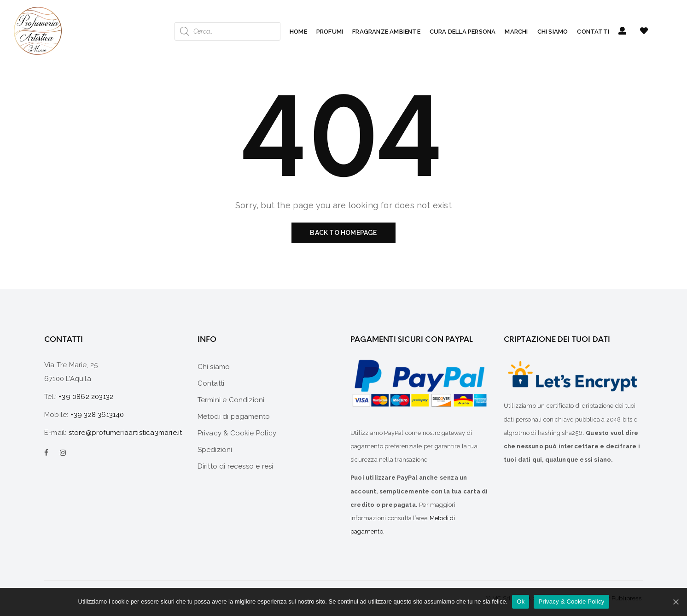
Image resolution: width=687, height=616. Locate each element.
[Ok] (675, 602)
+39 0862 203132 (86, 397)
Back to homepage (343, 233)
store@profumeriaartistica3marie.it (125, 433)
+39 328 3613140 (97, 415)
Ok (521, 601)
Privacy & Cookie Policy (571, 601)
